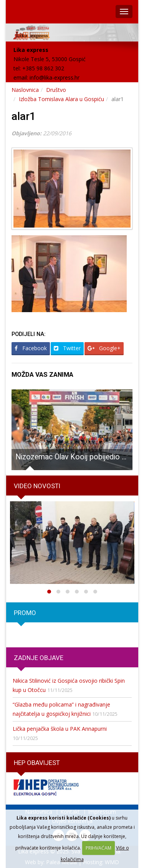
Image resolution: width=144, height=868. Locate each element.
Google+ (104, 348)
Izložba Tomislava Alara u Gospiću (61, 99)
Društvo (56, 90)
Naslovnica (25, 90)
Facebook (31, 348)
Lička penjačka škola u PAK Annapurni (60, 729)
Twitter (67, 348)
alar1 (24, 116)
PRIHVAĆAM (98, 848)
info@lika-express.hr (55, 77)
